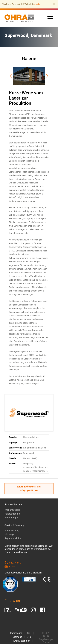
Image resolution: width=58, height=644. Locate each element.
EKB (29, 637)
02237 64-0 (13, 563)
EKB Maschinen (22, 641)
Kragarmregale (12, 510)
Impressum (16, 633)
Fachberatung (12, 531)
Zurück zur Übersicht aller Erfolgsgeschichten (29, 489)
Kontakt (11, 567)
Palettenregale (12, 514)
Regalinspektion (13, 538)
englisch (38, 4)
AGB (29, 633)
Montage (9, 535)
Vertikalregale (12, 518)
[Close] (54, 4)
